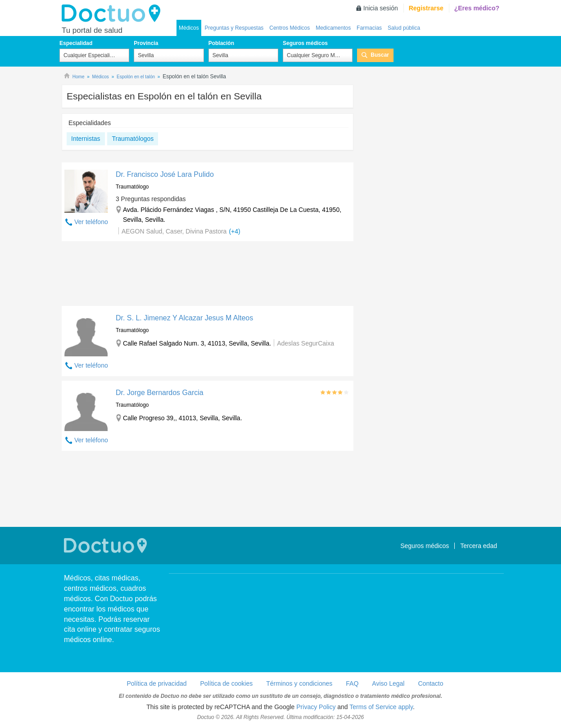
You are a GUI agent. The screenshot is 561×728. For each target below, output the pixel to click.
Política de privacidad (156, 683)
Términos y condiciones (299, 683)
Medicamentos (333, 28)
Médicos (189, 28)
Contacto (430, 683)
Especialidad (76, 43)
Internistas (86, 139)
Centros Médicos (290, 28)
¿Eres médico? (477, 8)
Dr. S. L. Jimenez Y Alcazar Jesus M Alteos (184, 318)
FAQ (352, 683)
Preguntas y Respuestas (234, 28)
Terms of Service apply (381, 707)
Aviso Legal (388, 683)
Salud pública (404, 28)
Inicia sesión (381, 8)
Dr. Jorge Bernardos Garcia (160, 393)
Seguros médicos (305, 43)
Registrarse (426, 8)
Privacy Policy (316, 707)
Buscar (380, 55)
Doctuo (113, 13)
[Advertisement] (208, 276)
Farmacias (369, 28)
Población (221, 43)
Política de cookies (227, 683)
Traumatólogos (133, 139)
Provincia (146, 43)
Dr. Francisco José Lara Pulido (165, 174)
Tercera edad (479, 546)
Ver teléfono (91, 222)
